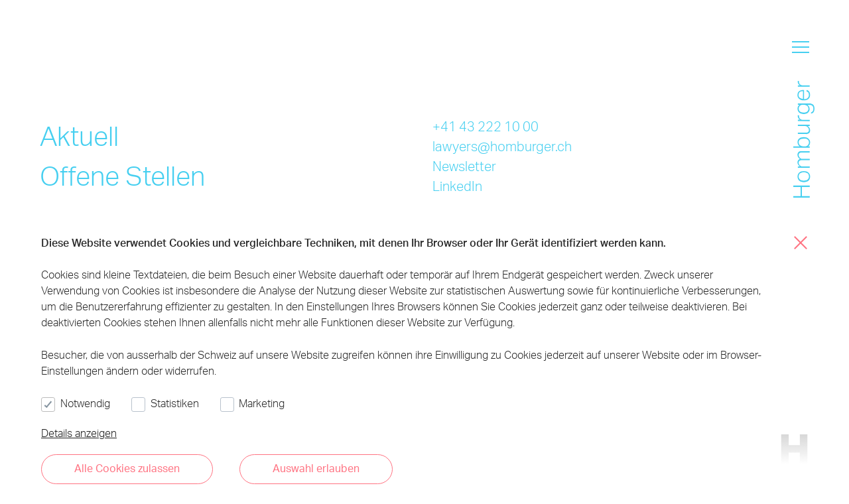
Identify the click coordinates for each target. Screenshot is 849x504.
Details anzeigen (79, 433)
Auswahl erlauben (316, 468)
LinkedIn (457, 186)
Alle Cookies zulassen (127, 468)
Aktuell (79, 136)
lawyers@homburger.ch (502, 146)
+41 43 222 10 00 (486, 126)
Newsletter (464, 166)
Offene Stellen (122, 175)
